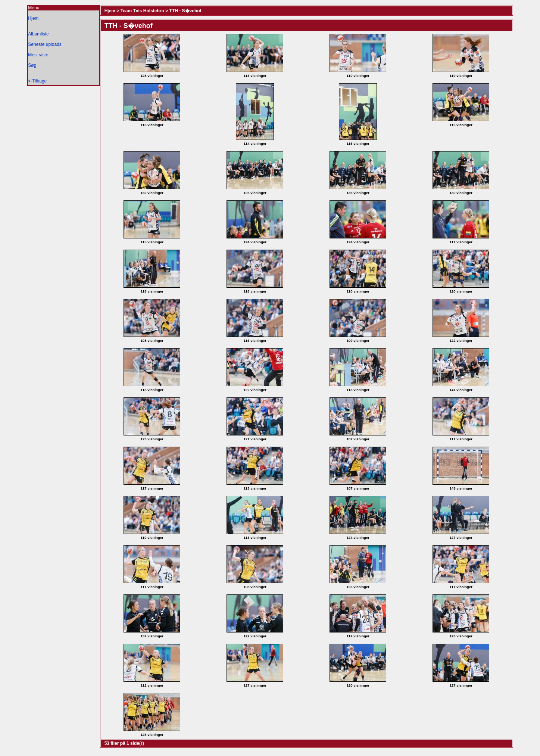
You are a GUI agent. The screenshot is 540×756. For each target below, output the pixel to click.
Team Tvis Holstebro (142, 11)
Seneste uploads (45, 44)
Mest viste (38, 55)
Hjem (33, 18)
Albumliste (38, 34)
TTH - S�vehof (185, 11)
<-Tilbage (37, 81)
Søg (32, 65)
